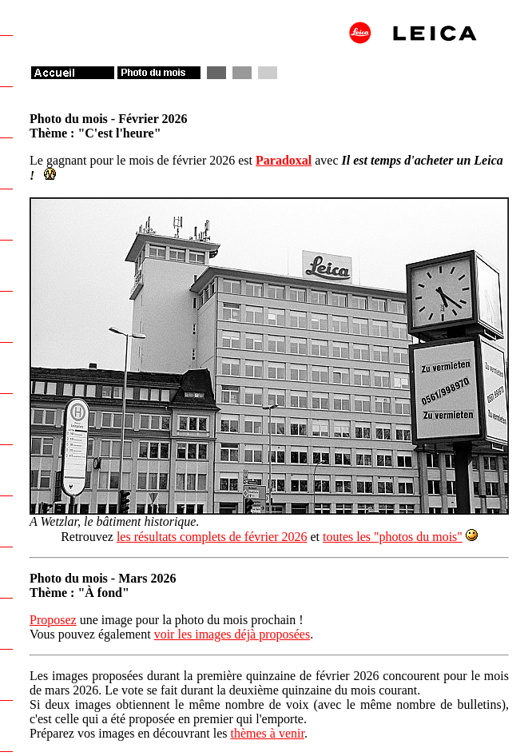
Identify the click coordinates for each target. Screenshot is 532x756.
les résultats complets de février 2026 (212, 537)
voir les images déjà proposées (232, 634)
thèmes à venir (267, 733)
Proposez (53, 620)
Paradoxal (284, 160)
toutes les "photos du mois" (393, 537)
